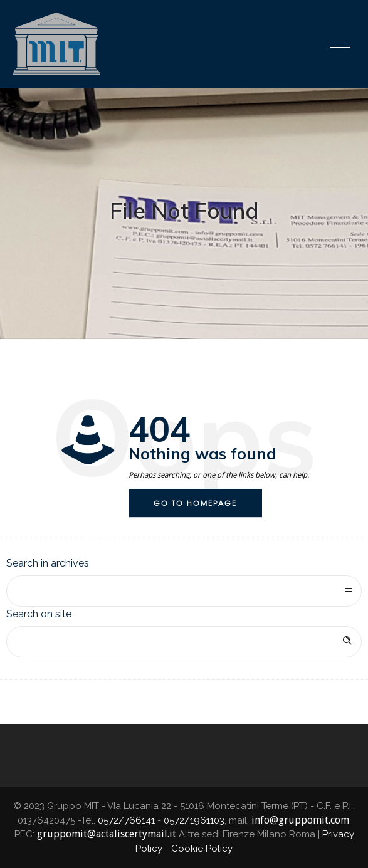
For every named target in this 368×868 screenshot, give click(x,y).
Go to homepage (195, 503)
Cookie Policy (202, 849)
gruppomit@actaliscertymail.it (107, 834)
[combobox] (184, 591)
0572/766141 (126, 820)
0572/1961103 (194, 820)
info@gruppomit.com (300, 820)
